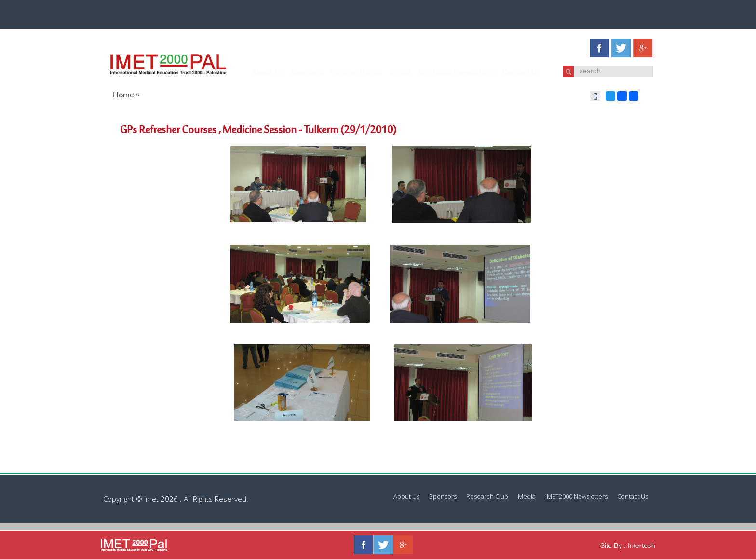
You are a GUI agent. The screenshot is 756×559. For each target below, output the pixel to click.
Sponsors (297, 73)
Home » (126, 96)
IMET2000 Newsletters (447, 73)
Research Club (347, 73)
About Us (258, 73)
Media (391, 73)
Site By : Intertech (628, 546)
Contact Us (512, 73)
